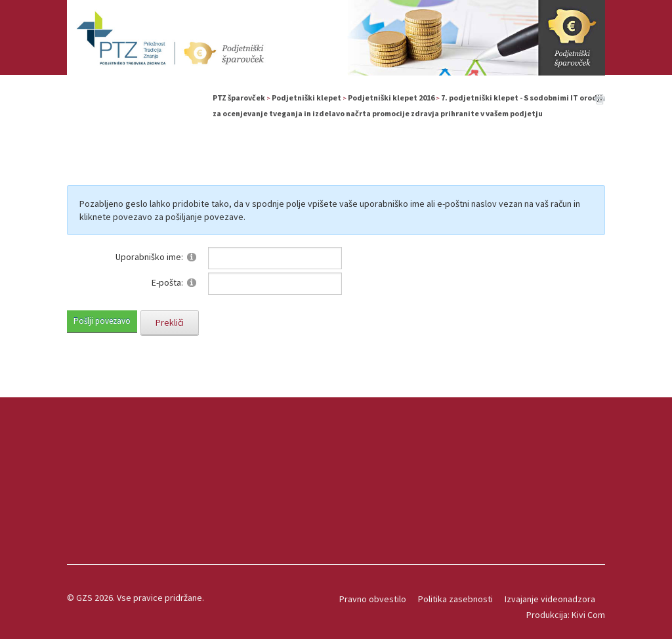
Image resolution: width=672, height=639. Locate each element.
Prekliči (170, 322)
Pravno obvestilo (373, 599)
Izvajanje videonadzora (550, 599)
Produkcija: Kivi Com (566, 615)
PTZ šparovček (239, 98)
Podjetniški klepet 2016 (391, 98)
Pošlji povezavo (102, 321)
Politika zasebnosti (455, 599)
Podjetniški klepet (306, 98)
